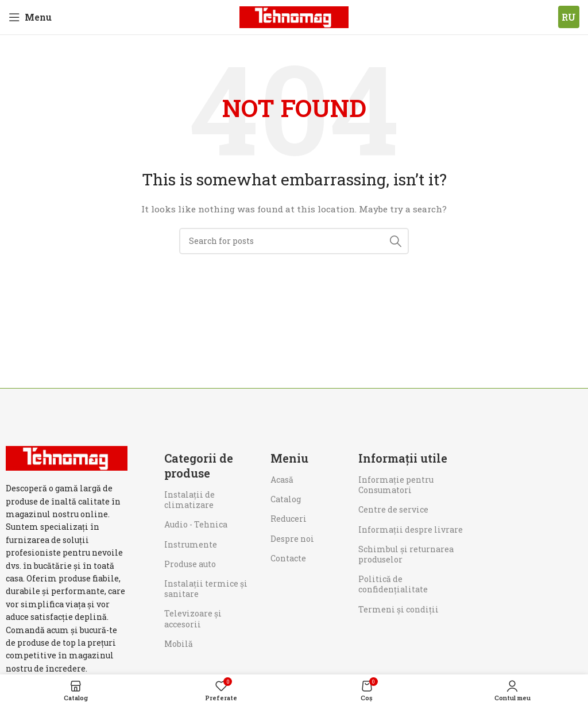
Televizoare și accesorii (193, 618)
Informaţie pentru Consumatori (396, 485)
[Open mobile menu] (30, 17)
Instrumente (191, 544)
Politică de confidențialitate (393, 584)
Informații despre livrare (411, 529)
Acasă (282, 480)
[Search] (294, 241)
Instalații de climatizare (189, 500)
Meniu (289, 458)
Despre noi (292, 539)
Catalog (286, 499)
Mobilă (179, 644)
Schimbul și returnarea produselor (406, 554)
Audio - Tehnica (196, 524)
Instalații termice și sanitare (206, 589)
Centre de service (393, 509)
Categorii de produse (199, 466)
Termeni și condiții (399, 609)
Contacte (288, 558)
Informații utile (403, 458)
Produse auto (190, 564)
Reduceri (289, 519)
